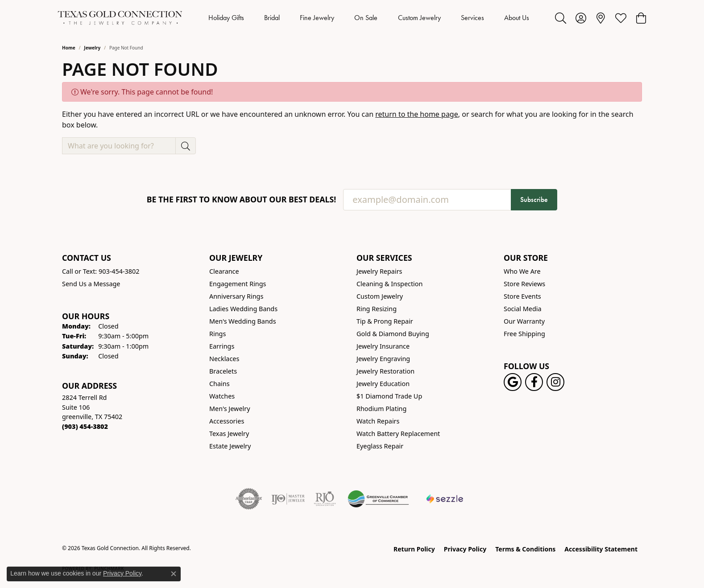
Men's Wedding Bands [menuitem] (243, 321)
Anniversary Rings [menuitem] (236, 296)
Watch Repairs (378, 421)
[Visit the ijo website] (288, 499)
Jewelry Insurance (383, 346)
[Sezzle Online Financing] (445, 499)
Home (69, 48)
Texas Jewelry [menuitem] (229, 434)
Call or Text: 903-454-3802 (101, 271)
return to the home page (417, 114)
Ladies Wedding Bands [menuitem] (243, 309)
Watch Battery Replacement (398, 434)
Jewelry (92, 48)
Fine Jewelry (317, 18)
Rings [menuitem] (217, 334)
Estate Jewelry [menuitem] (230, 446)
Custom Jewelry (419, 18)
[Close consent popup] (174, 574)
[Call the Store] (85, 426)
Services (472, 18)
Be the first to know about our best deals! (242, 199)
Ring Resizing (377, 309)
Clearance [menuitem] (224, 271)
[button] (561, 18)
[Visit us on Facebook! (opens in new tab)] (534, 382)
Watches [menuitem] (222, 396)
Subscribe (534, 199)
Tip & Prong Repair (385, 321)
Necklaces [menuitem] (224, 359)
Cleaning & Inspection (389, 284)
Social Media (523, 309)
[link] (601, 18)
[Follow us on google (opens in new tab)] (513, 382)
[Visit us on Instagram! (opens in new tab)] (555, 382)
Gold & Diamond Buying (393, 334)
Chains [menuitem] (219, 384)
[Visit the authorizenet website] (249, 499)
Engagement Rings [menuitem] (238, 284)
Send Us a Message (91, 284)
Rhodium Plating (381, 409)
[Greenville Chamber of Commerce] (378, 499)
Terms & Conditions (525, 549)
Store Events (522, 296)
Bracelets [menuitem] (223, 371)
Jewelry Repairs (379, 271)
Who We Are (522, 271)
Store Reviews (524, 284)
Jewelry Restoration (385, 371)
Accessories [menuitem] (227, 421)
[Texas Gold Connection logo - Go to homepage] (120, 18)
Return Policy (414, 549)
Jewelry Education (383, 384)
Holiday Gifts (226, 18)
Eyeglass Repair (380, 446)
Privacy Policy (465, 549)
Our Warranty (524, 321)
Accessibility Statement (601, 549)
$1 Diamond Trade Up (389, 396)
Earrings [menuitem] (222, 346)
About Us (517, 18)
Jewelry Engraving (383, 359)
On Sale (366, 18)
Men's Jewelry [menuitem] (230, 409)
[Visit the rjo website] (325, 499)
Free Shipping (524, 334)
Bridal (272, 18)
